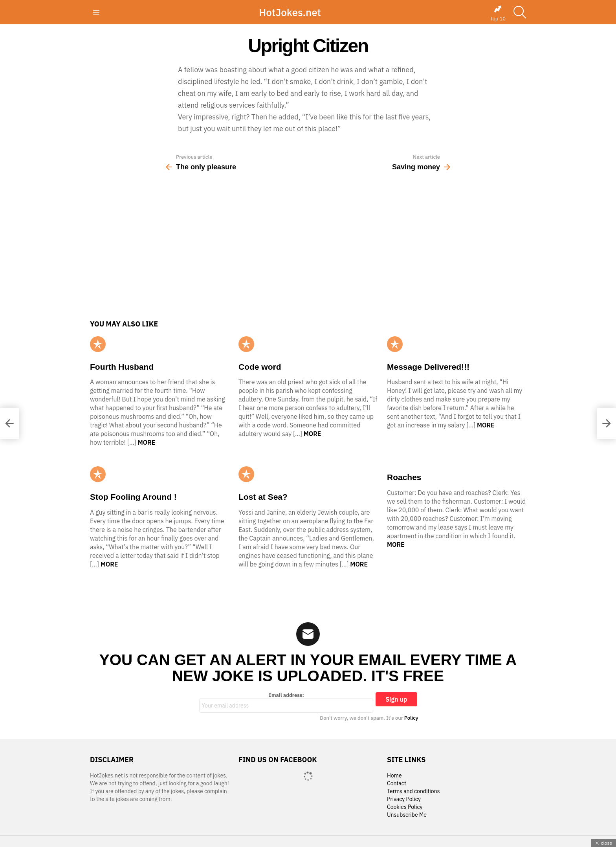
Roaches (404, 477)
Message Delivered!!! (428, 367)
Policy (411, 718)
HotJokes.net (290, 12)
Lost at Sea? (263, 497)
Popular (98, 344)
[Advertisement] (308, 248)
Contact (397, 784)
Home (394, 776)
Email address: (286, 702)
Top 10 (498, 13)
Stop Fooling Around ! (133, 497)
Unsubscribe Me (407, 815)
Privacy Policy (404, 799)
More (147, 442)
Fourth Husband (122, 367)
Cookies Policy (405, 807)
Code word (260, 367)
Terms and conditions (413, 791)
